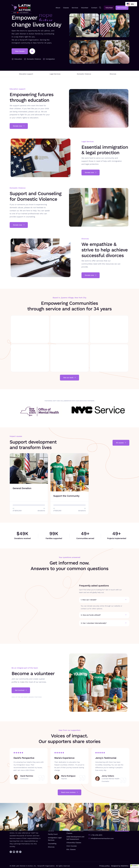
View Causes (20, 51)
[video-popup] (32, 51)
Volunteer (85, 8)
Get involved (21, 674)
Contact (94, 8)
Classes (66, 8)
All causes (121, 443)
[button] (135, 866)
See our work (69, 378)
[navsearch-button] (100, 8)
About (58, 8)
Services (75, 8)
